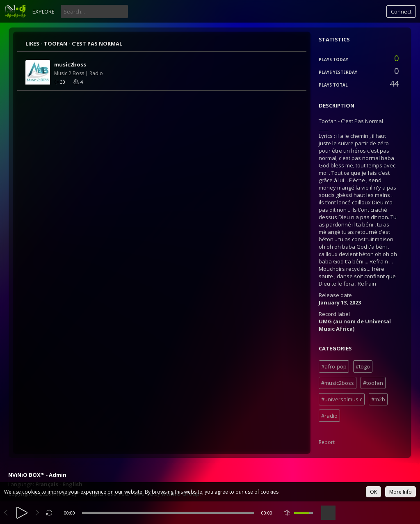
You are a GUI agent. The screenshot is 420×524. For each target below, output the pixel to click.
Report (327, 442)
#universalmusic (342, 399)
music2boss (70, 64)
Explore (43, 11)
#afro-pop (334, 366)
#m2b (378, 399)
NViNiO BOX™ (26, 475)
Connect (401, 11)
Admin (58, 475)
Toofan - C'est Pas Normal (83, 43)
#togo (363, 366)
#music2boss (338, 383)
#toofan (373, 383)
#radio (329, 416)
